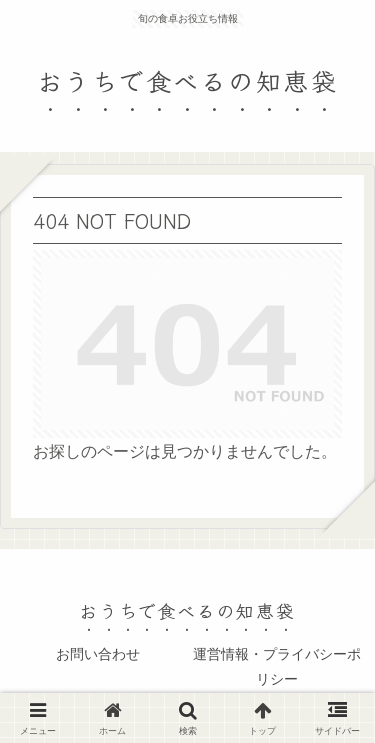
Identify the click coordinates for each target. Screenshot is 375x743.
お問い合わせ (98, 654)
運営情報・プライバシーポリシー (277, 666)
